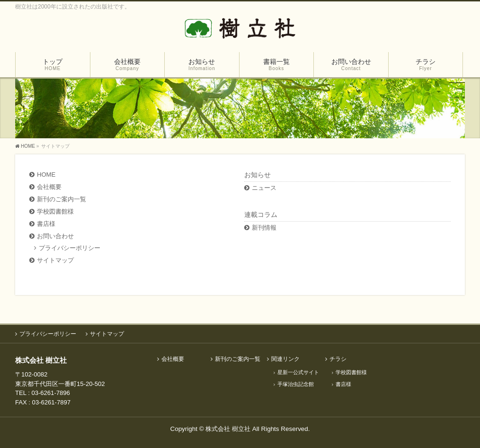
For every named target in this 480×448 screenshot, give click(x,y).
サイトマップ (55, 260)
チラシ (338, 359)
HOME (46, 175)
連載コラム (261, 215)
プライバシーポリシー (70, 248)
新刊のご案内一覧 (62, 199)
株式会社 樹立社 (228, 429)
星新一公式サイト (298, 372)
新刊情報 (264, 228)
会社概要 (49, 187)
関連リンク (285, 359)
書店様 (46, 224)
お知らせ (258, 175)
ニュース (264, 188)
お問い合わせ (55, 236)
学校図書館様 (55, 211)
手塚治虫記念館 (296, 384)
